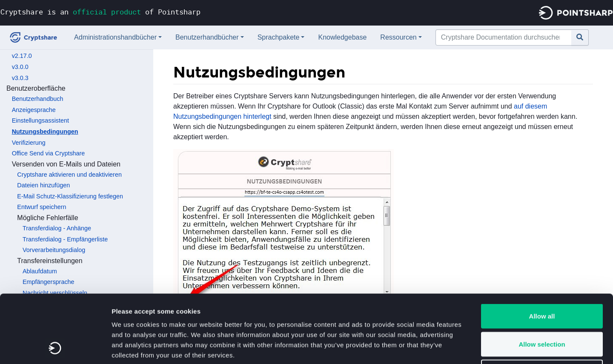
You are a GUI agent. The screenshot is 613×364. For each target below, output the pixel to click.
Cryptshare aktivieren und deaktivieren (69, 175)
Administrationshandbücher (115, 37)
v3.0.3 (20, 78)
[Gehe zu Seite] (580, 37)
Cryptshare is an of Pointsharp (100, 12)
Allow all (542, 252)
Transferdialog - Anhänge (57, 228)
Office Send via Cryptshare (49, 153)
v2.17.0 (22, 56)
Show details (447, 347)
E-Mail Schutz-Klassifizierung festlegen (70, 196)
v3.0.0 (20, 67)
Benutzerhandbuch (38, 99)
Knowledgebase (342, 37)
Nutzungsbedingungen (45, 132)
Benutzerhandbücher (207, 37)
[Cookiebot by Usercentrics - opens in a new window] (55, 347)
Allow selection (542, 280)
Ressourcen (398, 37)
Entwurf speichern (42, 207)
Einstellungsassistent (40, 120)
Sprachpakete (279, 37)
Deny (542, 308)
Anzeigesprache (34, 110)
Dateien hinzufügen (43, 185)
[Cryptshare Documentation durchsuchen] (504, 37)
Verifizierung (29, 143)
